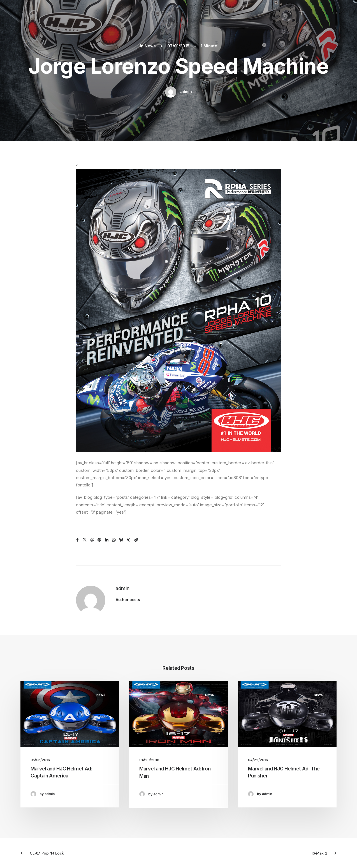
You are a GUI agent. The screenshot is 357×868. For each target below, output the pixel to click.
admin (186, 92)
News (150, 46)
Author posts (128, 600)
